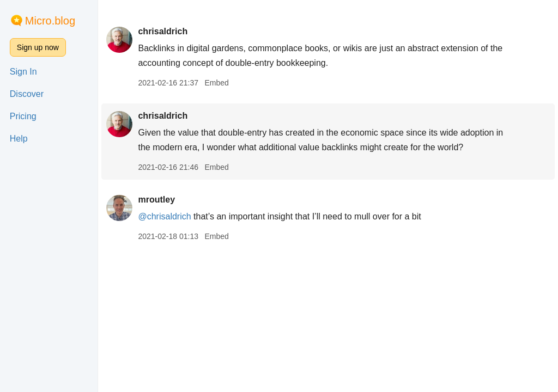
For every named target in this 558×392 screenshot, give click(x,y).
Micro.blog (50, 21)
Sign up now (38, 47)
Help (19, 139)
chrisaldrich (163, 31)
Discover (27, 94)
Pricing (23, 116)
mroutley (156, 200)
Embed (216, 83)
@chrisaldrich (164, 216)
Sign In (23, 72)
